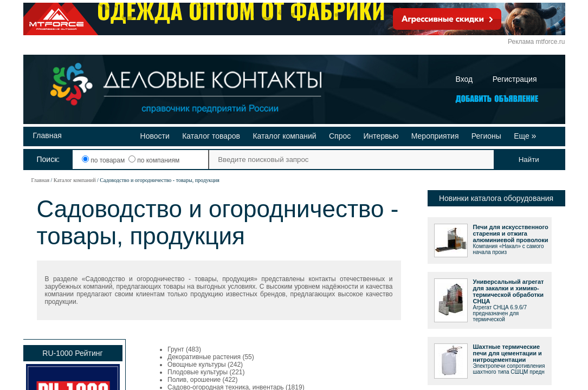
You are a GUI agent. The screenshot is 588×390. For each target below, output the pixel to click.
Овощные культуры (197, 365)
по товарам (104, 160)
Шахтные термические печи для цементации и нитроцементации (508, 353)
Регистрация (515, 79)
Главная (47, 135)
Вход (464, 79)
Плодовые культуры (198, 372)
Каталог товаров (211, 136)
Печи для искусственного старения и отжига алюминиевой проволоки (511, 233)
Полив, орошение (194, 380)
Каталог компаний (284, 136)
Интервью (381, 136)
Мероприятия (435, 136)
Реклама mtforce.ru (536, 42)
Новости (155, 136)
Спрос (340, 136)
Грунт (176, 349)
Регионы (486, 136)
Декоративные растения (204, 357)
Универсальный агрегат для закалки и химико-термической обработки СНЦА (509, 291)
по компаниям (154, 160)
